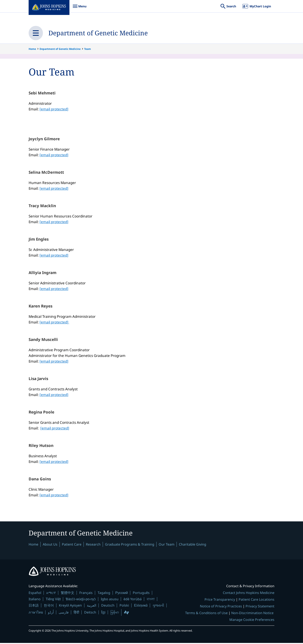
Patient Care (72, 546)
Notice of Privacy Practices (221, 607)
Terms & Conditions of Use (206, 614)
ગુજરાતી (158, 607)
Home (32, 49)
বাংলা (151, 600)
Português (141, 594)
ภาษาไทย (36, 613)
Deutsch (108, 607)
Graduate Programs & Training (130, 546)
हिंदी (76, 613)
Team (88, 49)
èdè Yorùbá (133, 600)
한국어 (49, 607)
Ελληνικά (141, 607)
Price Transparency (220, 600)
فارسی (64, 613)
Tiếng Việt (53, 600)
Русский (122, 594)
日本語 (34, 607)
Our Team (167, 546)
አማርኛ (51, 594)
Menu (80, 8)
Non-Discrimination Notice (252, 614)
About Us (50, 546)
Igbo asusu (110, 600)
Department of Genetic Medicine (107, 33)
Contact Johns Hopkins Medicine (249, 594)
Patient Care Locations (256, 600)
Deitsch (90, 613)
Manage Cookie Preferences (252, 621)
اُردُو (51, 613)
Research (93, 546)
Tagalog (104, 594)
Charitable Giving (193, 546)
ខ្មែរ (103, 613)
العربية (92, 607)
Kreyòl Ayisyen (70, 607)
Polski (124, 607)
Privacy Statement (260, 607)
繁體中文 (68, 594)
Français (86, 594)
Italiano (35, 600)
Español (35, 594)
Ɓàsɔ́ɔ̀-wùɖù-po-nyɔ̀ (81, 600)
